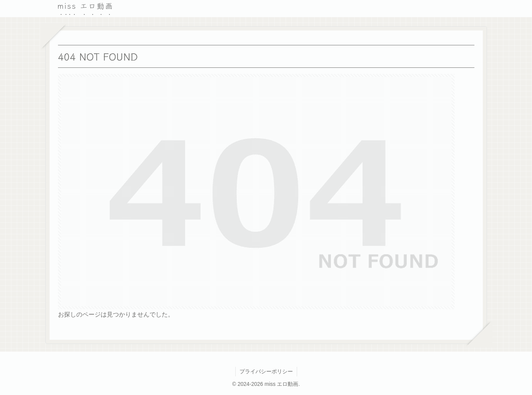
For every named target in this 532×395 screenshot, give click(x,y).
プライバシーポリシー (266, 371)
